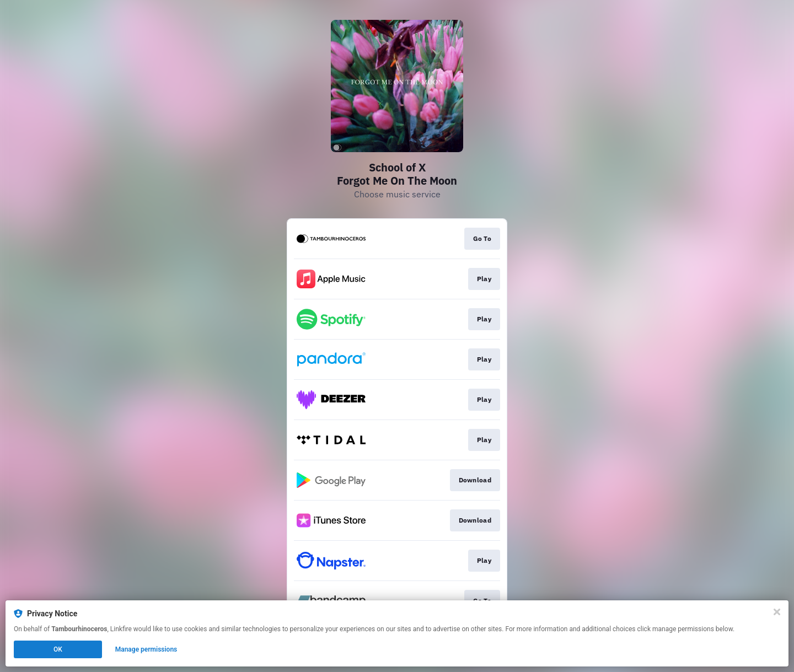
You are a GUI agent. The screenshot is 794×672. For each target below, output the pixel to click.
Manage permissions (146, 649)
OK (58, 649)
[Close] (777, 612)
